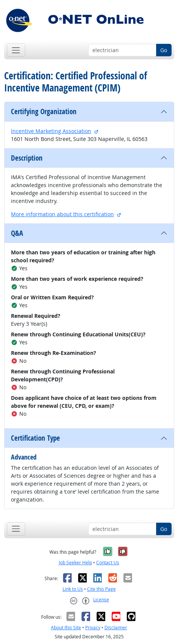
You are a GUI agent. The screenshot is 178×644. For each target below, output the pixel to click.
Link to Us (73, 589)
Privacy (93, 628)
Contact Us (108, 563)
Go (164, 50)
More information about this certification (62, 214)
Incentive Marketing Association (51, 131)
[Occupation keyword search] (122, 50)
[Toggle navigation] (16, 50)
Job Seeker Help (75, 563)
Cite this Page (101, 589)
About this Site (66, 628)
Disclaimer (116, 628)
